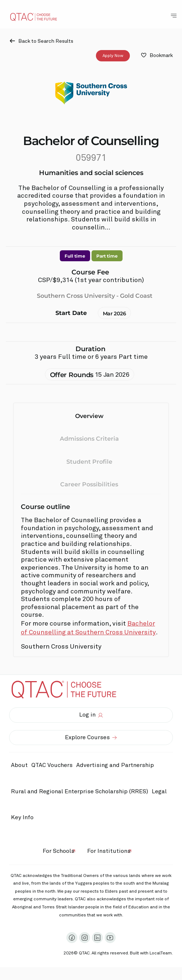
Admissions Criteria (89, 439)
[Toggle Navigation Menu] (174, 16)
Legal (159, 791)
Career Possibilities (89, 484)
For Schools (59, 851)
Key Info (24, 818)
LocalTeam (161, 953)
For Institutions (109, 851)
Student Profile (89, 461)
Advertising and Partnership (115, 765)
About (19, 765)
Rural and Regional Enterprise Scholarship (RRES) (80, 791)
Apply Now (113, 56)
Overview (89, 416)
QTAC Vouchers (52, 765)
